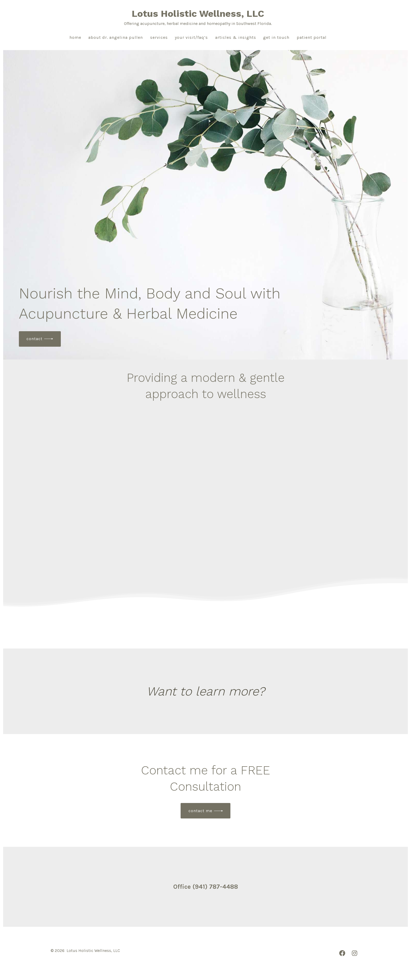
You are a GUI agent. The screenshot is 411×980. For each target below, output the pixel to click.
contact (34, 339)
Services (159, 37)
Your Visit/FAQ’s (191, 37)
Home (75, 37)
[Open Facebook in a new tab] (342, 953)
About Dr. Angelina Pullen (116, 37)
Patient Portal (312, 37)
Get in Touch (276, 37)
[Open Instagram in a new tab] (355, 953)
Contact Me (200, 811)
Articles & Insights (236, 37)
